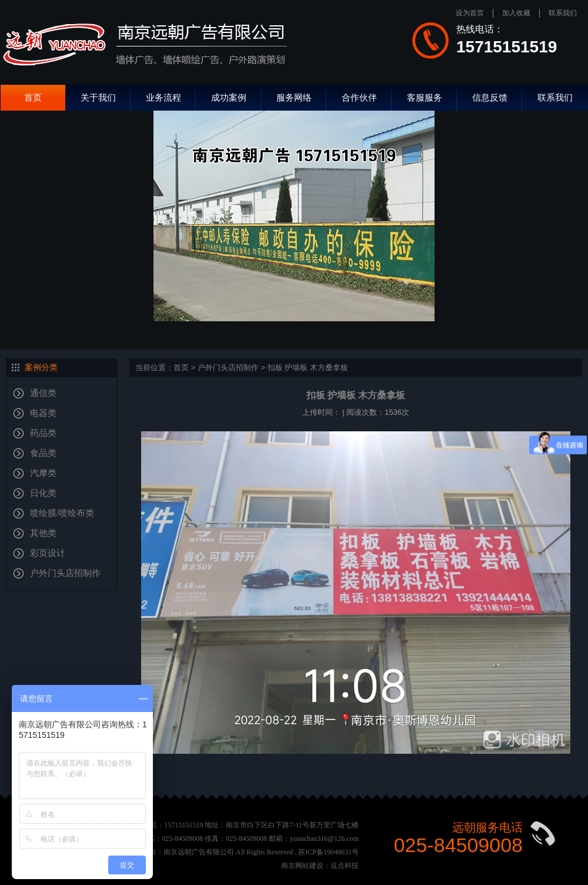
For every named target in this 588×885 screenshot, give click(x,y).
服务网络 (294, 97)
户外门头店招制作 (228, 367)
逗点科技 (345, 866)
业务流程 (163, 97)
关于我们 (98, 97)
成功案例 (229, 97)
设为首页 (470, 13)
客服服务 (425, 97)
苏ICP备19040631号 (328, 852)
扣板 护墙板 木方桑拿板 (308, 367)
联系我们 (563, 13)
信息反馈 (490, 97)
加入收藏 (516, 13)
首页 (33, 97)
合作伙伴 (359, 97)
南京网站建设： (306, 866)
